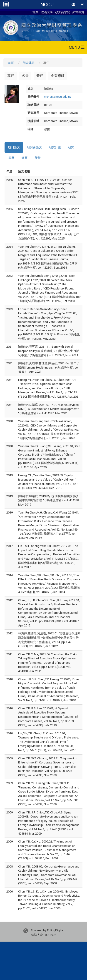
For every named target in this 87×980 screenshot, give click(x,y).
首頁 (35, 12)
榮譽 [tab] (38, 158)
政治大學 (47, 12)
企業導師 (58, 76)
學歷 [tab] (11, 158)
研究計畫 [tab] (55, 147)
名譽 (25, 76)
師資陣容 (29, 63)
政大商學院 (63, 12)
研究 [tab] (71, 147)
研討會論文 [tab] (34, 147)
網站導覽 (78, 12)
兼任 (40, 76)
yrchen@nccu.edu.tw (58, 97)
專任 (11, 76)
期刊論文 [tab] (14, 147)
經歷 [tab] (25, 158)
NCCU (47, 5)
